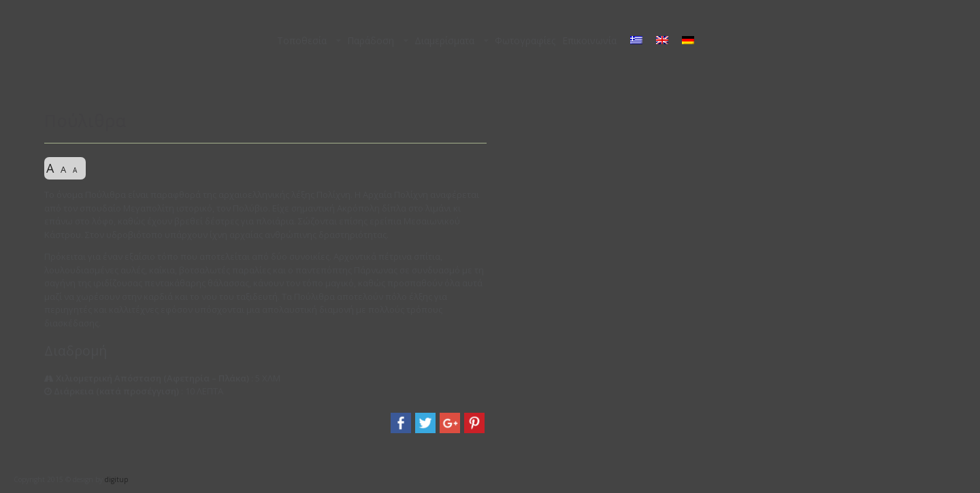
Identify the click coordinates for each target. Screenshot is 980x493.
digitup (116, 479)
